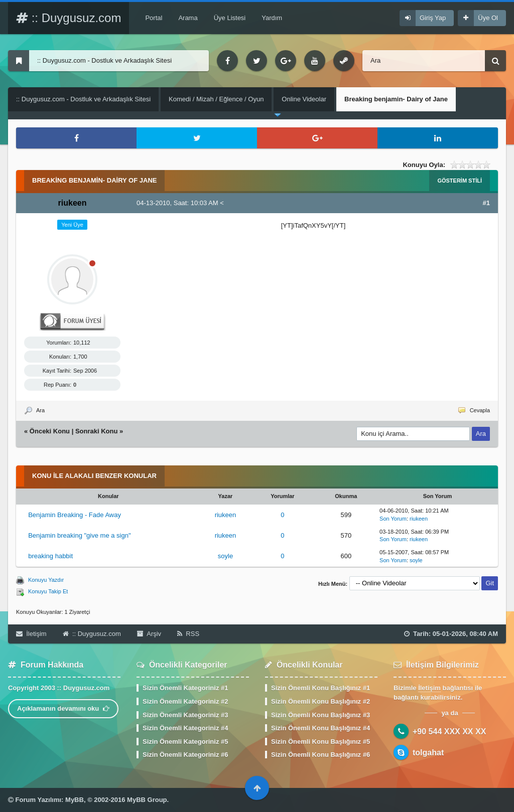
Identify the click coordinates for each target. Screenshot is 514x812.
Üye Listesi (230, 18)
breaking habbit (50, 556)
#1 (486, 203)
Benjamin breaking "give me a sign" (79, 535)
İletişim (31, 634)
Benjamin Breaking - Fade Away (75, 515)
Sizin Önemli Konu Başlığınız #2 (320, 701)
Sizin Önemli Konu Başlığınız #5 (320, 742)
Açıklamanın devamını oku (63, 708)
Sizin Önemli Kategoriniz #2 (185, 701)
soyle (225, 556)
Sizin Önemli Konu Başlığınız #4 (320, 728)
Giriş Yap (433, 18)
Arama (188, 18)
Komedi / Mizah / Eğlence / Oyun (216, 99)
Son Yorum (393, 519)
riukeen (226, 515)
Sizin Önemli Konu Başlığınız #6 (320, 755)
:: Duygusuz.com (69, 18)
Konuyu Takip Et (48, 591)
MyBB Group (147, 800)
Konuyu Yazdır (46, 580)
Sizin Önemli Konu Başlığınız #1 (320, 688)
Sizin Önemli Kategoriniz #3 (185, 715)
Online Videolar (304, 99)
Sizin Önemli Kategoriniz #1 (185, 688)
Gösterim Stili (460, 181)
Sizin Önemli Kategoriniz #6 (185, 755)
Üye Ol (488, 18)
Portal (154, 18)
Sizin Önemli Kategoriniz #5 (185, 742)
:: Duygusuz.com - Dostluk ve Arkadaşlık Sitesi (83, 99)
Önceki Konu (50, 431)
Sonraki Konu (97, 431)
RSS (188, 634)
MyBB (75, 800)
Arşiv (149, 634)
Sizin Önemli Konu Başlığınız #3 (320, 715)
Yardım (272, 18)
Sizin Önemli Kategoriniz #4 (185, 728)
